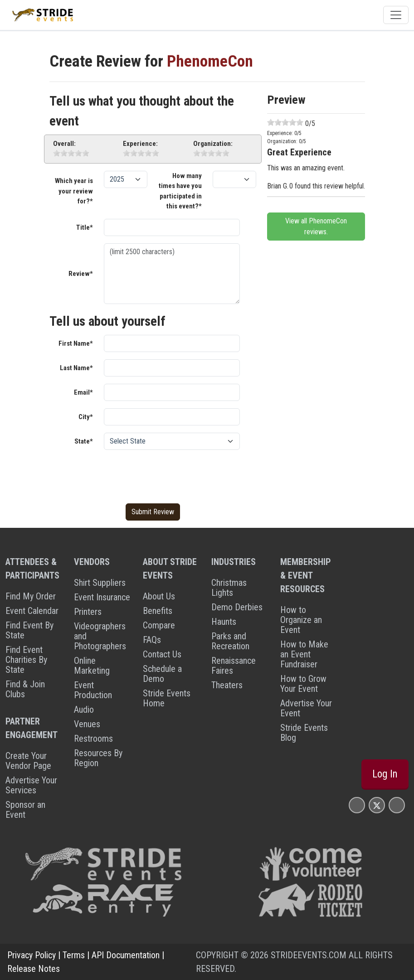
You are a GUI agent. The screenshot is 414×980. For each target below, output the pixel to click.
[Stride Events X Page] (377, 805)
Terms (74, 955)
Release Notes (34, 969)
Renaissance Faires (234, 666)
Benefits (158, 611)
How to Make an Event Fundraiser (304, 654)
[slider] (71, 153)
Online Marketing (92, 666)
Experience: (140, 144)
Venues (87, 724)
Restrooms (93, 739)
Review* (81, 274)
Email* (83, 392)
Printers (88, 612)
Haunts (224, 622)
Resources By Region (98, 758)
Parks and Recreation (230, 641)
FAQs (152, 640)
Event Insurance (102, 597)
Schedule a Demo (162, 674)
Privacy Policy (32, 955)
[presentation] (173, 475)
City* (86, 417)
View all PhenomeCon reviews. (316, 226)
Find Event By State (29, 630)
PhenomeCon (210, 61)
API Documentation (126, 955)
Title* (85, 227)
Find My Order (31, 596)
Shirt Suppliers (100, 583)
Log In (385, 774)
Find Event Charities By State (26, 660)
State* (84, 441)
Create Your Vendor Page (28, 761)
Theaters (227, 685)
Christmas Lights (229, 588)
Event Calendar (32, 611)
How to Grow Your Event (303, 684)
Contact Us (162, 654)
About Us (159, 596)
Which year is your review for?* (74, 191)
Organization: (213, 144)
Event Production (93, 690)
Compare (159, 625)
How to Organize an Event (301, 620)
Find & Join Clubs (25, 689)
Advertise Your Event (306, 708)
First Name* (76, 343)
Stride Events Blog (304, 733)
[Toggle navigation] (396, 15)
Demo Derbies (237, 607)
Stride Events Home (167, 698)
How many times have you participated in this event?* (180, 191)
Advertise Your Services (31, 785)
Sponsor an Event (25, 810)
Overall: (64, 144)
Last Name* (76, 368)
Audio (84, 710)
